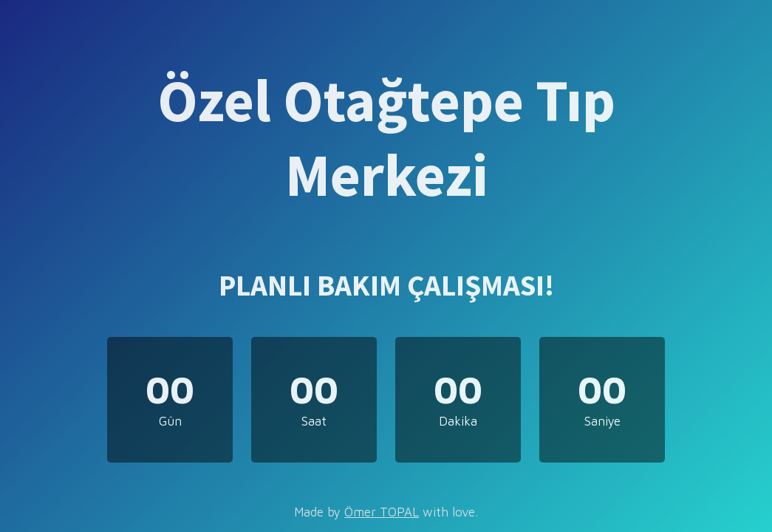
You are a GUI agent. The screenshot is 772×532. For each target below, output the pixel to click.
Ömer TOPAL (382, 512)
